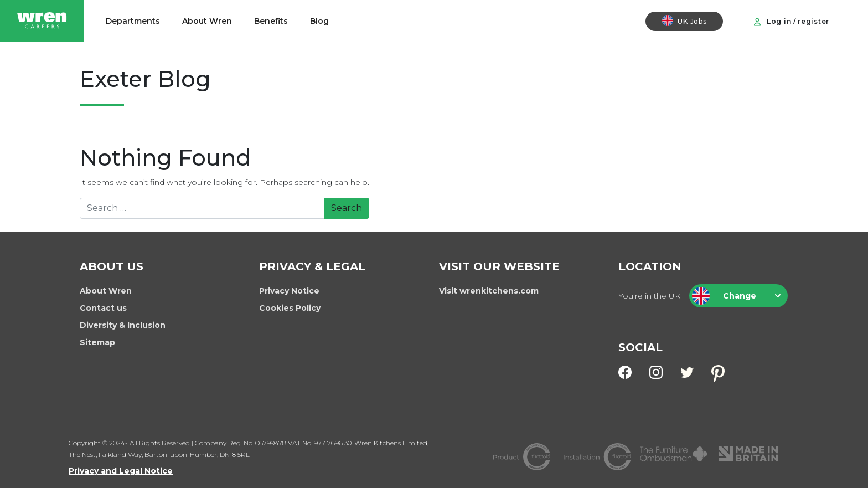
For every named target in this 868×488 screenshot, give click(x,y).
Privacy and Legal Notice (121, 471)
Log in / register (791, 22)
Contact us (103, 308)
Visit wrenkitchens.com (489, 291)
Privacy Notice (289, 291)
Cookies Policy (290, 308)
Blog (319, 21)
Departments (133, 21)
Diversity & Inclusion (123, 325)
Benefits (271, 21)
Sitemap (97, 342)
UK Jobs (684, 20)
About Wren (207, 21)
